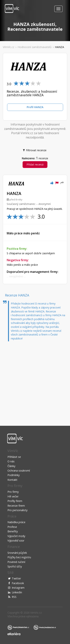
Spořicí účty (15, 566)
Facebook (18, 583)
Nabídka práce (16, 522)
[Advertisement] (35, 380)
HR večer (13, 496)
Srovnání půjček (17, 553)
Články (11, 466)
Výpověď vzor (16, 541)
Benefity (13, 531)
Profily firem (15, 501)
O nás (11, 461)
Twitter (16, 578)
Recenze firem (16, 506)
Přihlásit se (14, 457)
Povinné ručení (16, 562)
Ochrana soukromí (19, 471)
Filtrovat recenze (35, 150)
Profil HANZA (35, 107)
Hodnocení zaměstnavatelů (35, 47)
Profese (12, 527)
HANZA (59, 47)
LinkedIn (17, 592)
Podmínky (14, 475)
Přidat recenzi (35, 164)
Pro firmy (13, 492)
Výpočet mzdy (16, 536)
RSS (14, 597)
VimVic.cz (36, 613)
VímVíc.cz (8, 47)
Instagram (18, 588)
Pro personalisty (17, 510)
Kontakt (12, 480)
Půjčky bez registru (19, 557)
